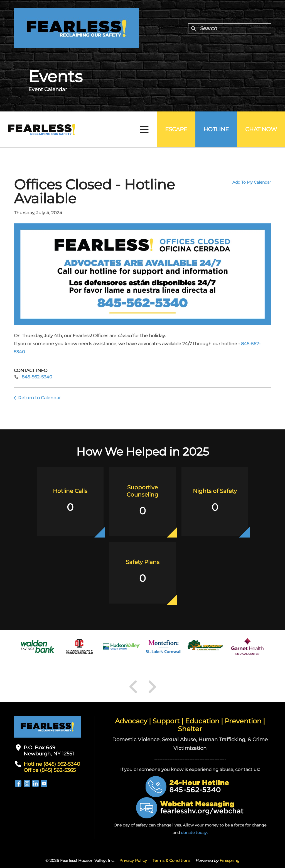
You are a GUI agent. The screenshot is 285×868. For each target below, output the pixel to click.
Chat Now (261, 130)
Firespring (230, 860)
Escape (175, 130)
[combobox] (230, 28)
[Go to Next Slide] (152, 687)
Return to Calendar (39, 398)
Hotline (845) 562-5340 (52, 764)
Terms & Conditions (171, 860)
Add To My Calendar (252, 182)
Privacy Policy (133, 860)
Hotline (216, 130)
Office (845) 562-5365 (50, 770)
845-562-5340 (37, 377)
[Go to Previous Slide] (134, 687)
